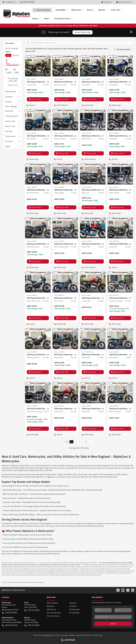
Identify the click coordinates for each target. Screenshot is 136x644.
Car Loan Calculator (54, 613)
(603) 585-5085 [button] (10, 625)
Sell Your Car (51, 609)
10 (86, 442)
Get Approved (74, 609)
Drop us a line (35, 99)
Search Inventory (42, 10)
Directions (51, 606)
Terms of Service (53, 616)
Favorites (106, 2)
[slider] (5, 65)
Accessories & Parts (64, 19)
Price (8, 55)
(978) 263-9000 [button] (27, 2)
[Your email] (113, 617)
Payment (16, 55)
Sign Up (113, 624)
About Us (73, 603)
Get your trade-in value (83, 32)
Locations (73, 606)
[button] (10, 2)
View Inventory (52, 603)
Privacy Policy (74, 613)
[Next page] (91, 442)
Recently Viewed (124, 2)
